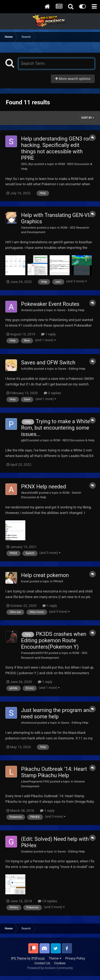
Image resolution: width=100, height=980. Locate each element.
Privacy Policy (75, 958)
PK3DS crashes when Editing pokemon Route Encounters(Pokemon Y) (54, 640)
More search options (73, 79)
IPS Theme (19, 958)
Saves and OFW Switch (48, 363)
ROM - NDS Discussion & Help (74, 440)
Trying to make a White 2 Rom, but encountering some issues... (58, 428)
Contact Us (42, 963)
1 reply (48, 334)
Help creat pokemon (45, 575)
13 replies (47, 901)
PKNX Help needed (43, 487)
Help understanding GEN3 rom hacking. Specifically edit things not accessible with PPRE (57, 148)
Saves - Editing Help (71, 310)
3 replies (52, 393)
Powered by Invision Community (50, 968)
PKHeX (58, 581)
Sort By (88, 118)
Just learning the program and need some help (57, 713)
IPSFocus (38, 958)
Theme (55, 958)
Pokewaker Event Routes (50, 304)
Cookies (60, 963)
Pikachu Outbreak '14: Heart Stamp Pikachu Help (54, 772)
